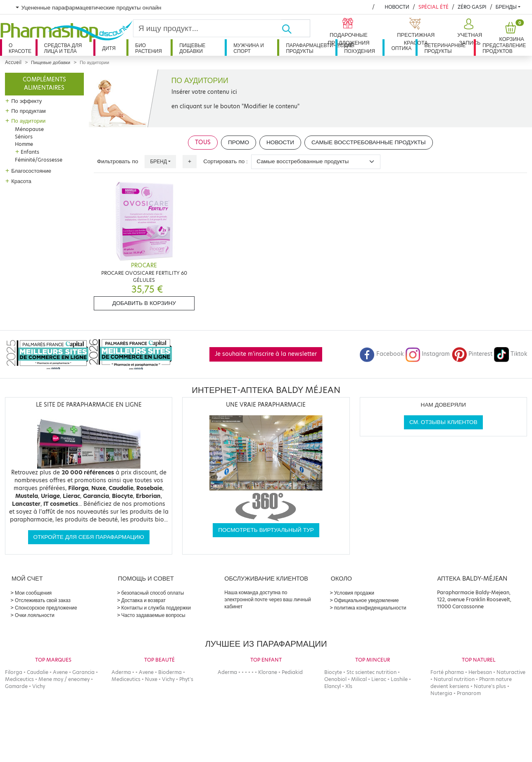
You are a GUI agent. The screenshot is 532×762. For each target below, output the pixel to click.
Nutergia (441, 693)
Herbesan (480, 672)
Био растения (148, 48)
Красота (21, 181)
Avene (60, 672)
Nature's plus (490, 686)
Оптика (401, 48)
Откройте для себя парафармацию (89, 537)
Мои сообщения (33, 593)
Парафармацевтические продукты (311, 48)
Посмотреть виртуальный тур (266, 530)
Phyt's (186, 679)
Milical (359, 679)
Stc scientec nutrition (372, 672)
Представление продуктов (504, 48)
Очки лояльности (35, 615)
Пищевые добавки (192, 48)
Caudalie (38, 672)
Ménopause (29, 129)
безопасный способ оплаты (153, 593)
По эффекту (26, 101)
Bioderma (170, 672)
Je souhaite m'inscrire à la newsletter (266, 354)
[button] (469, 32)
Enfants (30, 152)
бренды (506, 7)
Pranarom (469, 693)
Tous (203, 142)
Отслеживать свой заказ (43, 600)
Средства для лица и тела (63, 48)
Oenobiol (335, 679)
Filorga (14, 672)
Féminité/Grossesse (39, 160)
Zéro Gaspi (472, 7)
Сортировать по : (226, 161)
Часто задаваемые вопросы (153, 615)
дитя (109, 48)
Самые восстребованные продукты (369, 142)
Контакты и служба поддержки (156, 608)
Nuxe (151, 679)
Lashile (399, 679)
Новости (397, 7)
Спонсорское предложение (46, 608)
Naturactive (511, 672)
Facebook (382, 354)
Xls (349, 686)
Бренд (158, 161)
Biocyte (333, 672)
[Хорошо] (296, 28)
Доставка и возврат (144, 600)
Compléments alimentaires (44, 84)
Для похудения (360, 48)
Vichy (39, 686)
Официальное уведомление (367, 600)
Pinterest (472, 354)
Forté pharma (447, 672)
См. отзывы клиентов (443, 422)
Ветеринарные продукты (445, 48)
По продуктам (28, 111)
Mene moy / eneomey (64, 679)
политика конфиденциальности (370, 608)
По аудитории (28, 121)
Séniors (24, 137)
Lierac (379, 679)
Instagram (427, 354)
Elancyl (332, 686)
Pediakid (292, 672)
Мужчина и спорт (249, 48)
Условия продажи (354, 593)
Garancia (83, 672)
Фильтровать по (118, 161)
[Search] (207, 28)
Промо (239, 142)
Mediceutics (19, 679)
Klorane (268, 672)
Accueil (13, 62)
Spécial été (433, 7)
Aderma (121, 672)
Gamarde (16, 686)
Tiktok (511, 354)
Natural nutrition (454, 679)
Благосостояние (31, 171)
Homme (24, 144)
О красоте (20, 48)
